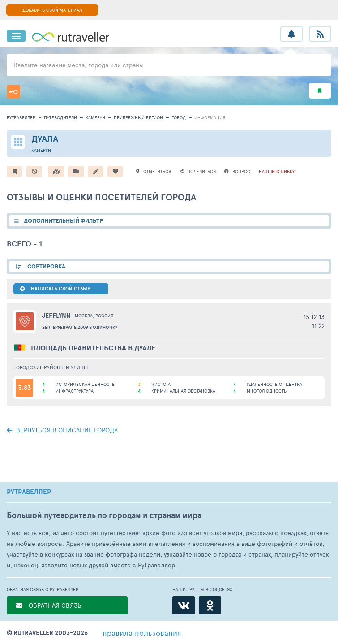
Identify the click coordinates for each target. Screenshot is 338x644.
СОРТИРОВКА (46, 266)
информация (210, 117)
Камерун (95, 117)
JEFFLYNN (56, 316)
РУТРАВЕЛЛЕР (29, 492)
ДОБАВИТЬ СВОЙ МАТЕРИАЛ (52, 10)
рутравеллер (21, 117)
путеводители (60, 117)
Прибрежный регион (138, 117)
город (179, 117)
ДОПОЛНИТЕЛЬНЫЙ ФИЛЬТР (63, 221)
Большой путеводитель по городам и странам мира (104, 515)
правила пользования (142, 633)
